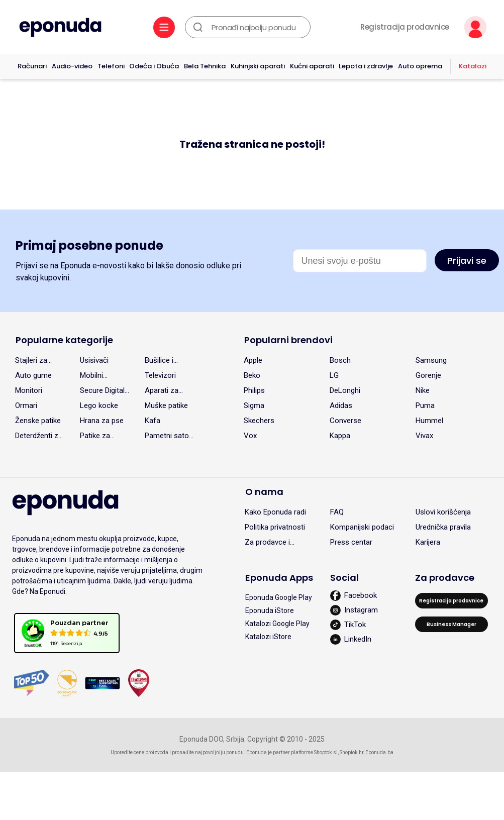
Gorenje (428, 375)
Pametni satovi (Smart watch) (169, 437)
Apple (253, 360)
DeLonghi (345, 390)
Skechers (259, 421)
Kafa (153, 421)
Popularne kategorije (64, 340)
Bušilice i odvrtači (159, 362)
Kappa (340, 436)
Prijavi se (467, 261)
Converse (345, 421)
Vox (250, 436)
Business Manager (451, 624)
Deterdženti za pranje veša (39, 437)
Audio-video (72, 66)
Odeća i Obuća (154, 66)
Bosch (340, 360)
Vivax (424, 436)
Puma (425, 405)
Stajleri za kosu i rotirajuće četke (31, 362)
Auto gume (33, 375)
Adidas (341, 405)
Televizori (160, 375)
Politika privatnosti (275, 527)
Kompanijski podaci (362, 527)
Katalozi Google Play (277, 624)
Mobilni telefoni (92, 377)
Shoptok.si (326, 752)
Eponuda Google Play (279, 597)
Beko (252, 375)
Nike (423, 390)
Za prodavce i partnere (267, 544)
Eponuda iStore (270, 610)
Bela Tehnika (205, 66)
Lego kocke (99, 405)
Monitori (29, 390)
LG (334, 375)
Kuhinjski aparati (258, 66)
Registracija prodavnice (405, 27)
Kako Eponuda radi (275, 512)
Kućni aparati (312, 66)
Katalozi (473, 66)
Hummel (429, 421)
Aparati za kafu (162, 392)
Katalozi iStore (268, 637)
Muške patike (166, 405)
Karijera (428, 542)
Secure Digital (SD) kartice (102, 392)
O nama (264, 492)
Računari (32, 66)
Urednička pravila (443, 527)
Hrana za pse (102, 421)
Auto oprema (420, 66)
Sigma (254, 405)
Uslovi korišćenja (443, 512)
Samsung (431, 360)
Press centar (351, 542)
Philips (254, 390)
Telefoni (111, 66)
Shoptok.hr (351, 752)
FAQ (337, 512)
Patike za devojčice (95, 437)
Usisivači (94, 360)
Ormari (26, 405)
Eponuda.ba (379, 752)
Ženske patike (38, 421)
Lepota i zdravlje (366, 66)
